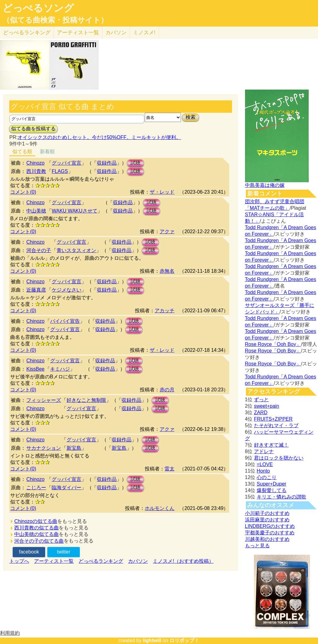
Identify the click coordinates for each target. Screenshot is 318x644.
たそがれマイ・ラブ (276, 425)
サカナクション (44, 448)
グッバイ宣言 (67, 163)
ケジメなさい (67, 290)
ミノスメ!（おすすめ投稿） (183, 561)
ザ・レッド (162, 192)
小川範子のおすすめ (267, 513)
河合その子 (39, 250)
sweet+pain (266, 406)
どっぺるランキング (101, 561)
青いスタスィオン (76, 250)
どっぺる (27, 33)
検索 (191, 117)
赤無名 (167, 271)
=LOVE (265, 464)
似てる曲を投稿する (33, 129)
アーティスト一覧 (54, 561)
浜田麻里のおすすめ (267, 520)
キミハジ (60, 369)
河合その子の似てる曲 (39, 541)
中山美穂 (36, 211)
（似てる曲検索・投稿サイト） (55, 20)
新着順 (47, 152)
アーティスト (78, 33)
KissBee (35, 369)
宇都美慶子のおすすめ (270, 533)
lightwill (152, 640)
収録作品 (107, 163)
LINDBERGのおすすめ (270, 526)
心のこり (267, 477)
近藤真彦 (36, 290)
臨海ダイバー (67, 488)
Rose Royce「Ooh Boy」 (273, 344)
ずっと (261, 400)
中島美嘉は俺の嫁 (265, 185)
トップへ (19, 561)
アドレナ (264, 451)
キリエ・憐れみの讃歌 (281, 497)
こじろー (36, 488)
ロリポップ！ (184, 640)
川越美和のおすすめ (267, 539)
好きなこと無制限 (86, 400)
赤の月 (167, 390)
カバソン (116, 33)
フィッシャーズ (44, 400)
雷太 (170, 469)
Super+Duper (272, 484)
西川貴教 (36, 171)
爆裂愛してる (272, 490)
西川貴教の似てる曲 (37, 528)
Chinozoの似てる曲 (36, 521)
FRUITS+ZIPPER (273, 419)
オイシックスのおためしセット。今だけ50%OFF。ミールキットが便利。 (99, 137)
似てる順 (22, 152)
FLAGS (60, 171)
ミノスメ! (144, 33)
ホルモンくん (160, 508)
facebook (29, 552)
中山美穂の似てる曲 (37, 534)
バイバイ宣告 (65, 321)
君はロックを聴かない (279, 458)
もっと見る (257, 546)
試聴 (135, 163)
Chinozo (35, 163)
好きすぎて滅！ (271, 445)
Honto (263, 471)
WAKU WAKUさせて (74, 211)
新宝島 (74, 448)
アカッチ (165, 311)
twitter (64, 552)
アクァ (167, 232)
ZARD (261, 412)
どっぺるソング (38, 8)
